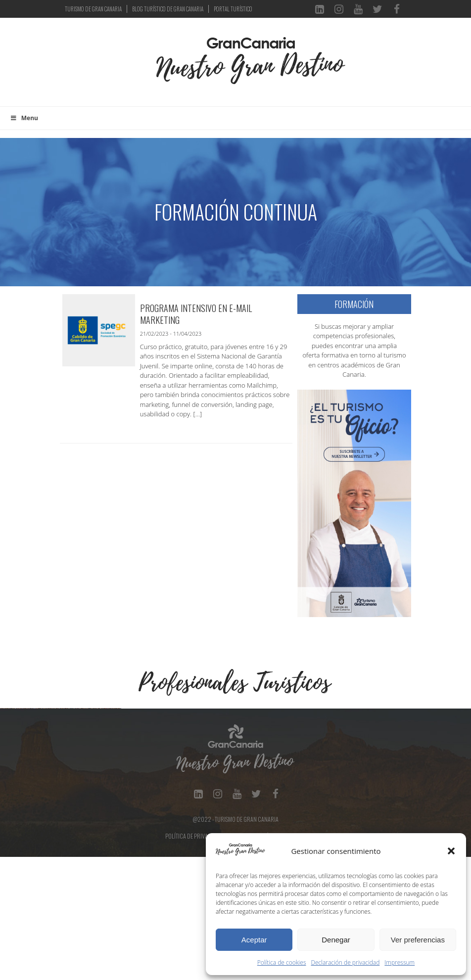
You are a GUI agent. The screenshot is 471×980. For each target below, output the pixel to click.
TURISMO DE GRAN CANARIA (93, 9)
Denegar (336, 940)
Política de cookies (282, 962)
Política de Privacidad (194, 959)
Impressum (400, 962)
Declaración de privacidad (346, 962)
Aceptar (254, 940)
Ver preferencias (418, 940)
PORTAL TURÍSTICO (233, 9)
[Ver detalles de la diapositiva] (62, 770)
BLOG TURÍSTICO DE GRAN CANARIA (168, 9)
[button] (451, 851)
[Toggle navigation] (140, 67)
